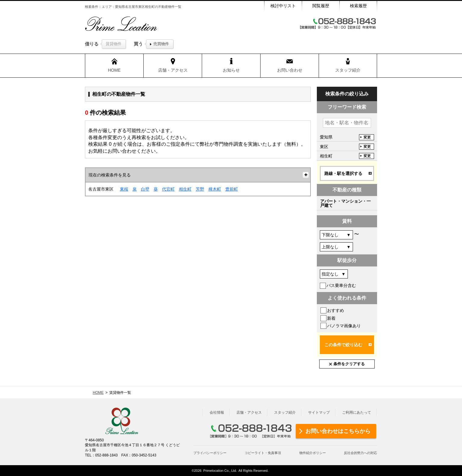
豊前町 (232, 189)
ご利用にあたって (357, 412)
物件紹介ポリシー (313, 453)
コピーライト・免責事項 (263, 453)
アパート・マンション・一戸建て (345, 203)
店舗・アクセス (249, 412)
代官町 (168, 189)
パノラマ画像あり (344, 326)
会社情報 (217, 412)
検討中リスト (283, 6)
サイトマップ (319, 412)
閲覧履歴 (321, 6)
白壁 (145, 189)
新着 (331, 318)
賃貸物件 (114, 44)
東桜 (124, 189)
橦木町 (215, 189)
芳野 (200, 189)
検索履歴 (358, 6)
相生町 (185, 189)
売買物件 (161, 44)
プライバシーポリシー (210, 453)
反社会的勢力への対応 (361, 453)
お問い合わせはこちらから (338, 431)
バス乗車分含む (341, 285)
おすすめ (336, 310)
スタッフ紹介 (285, 412)
